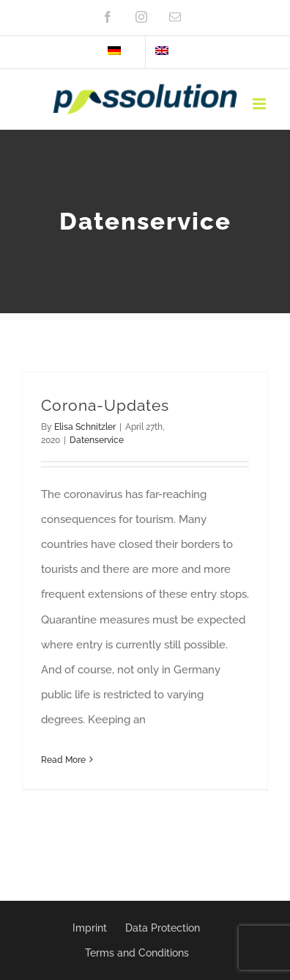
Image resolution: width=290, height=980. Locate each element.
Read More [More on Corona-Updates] (63, 760)
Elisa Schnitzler (85, 427)
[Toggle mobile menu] (260, 104)
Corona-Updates (105, 406)
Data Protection (163, 928)
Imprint (90, 928)
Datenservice (97, 440)
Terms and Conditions (137, 953)
